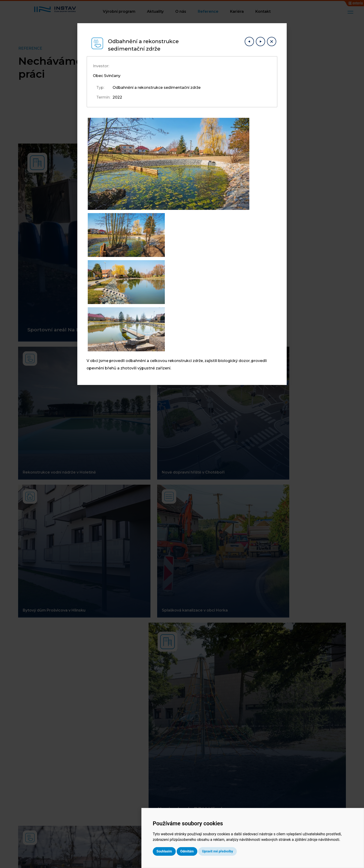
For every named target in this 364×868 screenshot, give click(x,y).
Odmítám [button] (227, 851)
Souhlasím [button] (204, 851)
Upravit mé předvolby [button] (258, 851)
